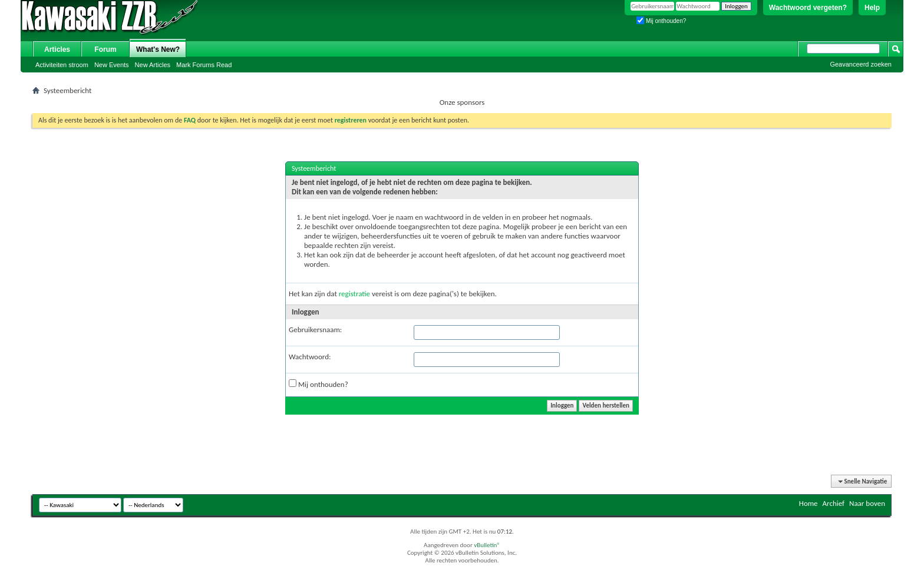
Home (808, 503)
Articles (57, 49)
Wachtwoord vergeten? (808, 8)
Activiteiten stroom (62, 65)
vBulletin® (487, 545)
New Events (112, 65)
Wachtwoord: (310, 357)
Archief (834, 503)
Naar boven (867, 503)
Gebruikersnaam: (315, 330)
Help (872, 8)
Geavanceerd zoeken (861, 64)
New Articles (153, 65)
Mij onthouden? (661, 21)
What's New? (158, 49)
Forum (105, 49)
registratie (354, 294)
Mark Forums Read (204, 65)
